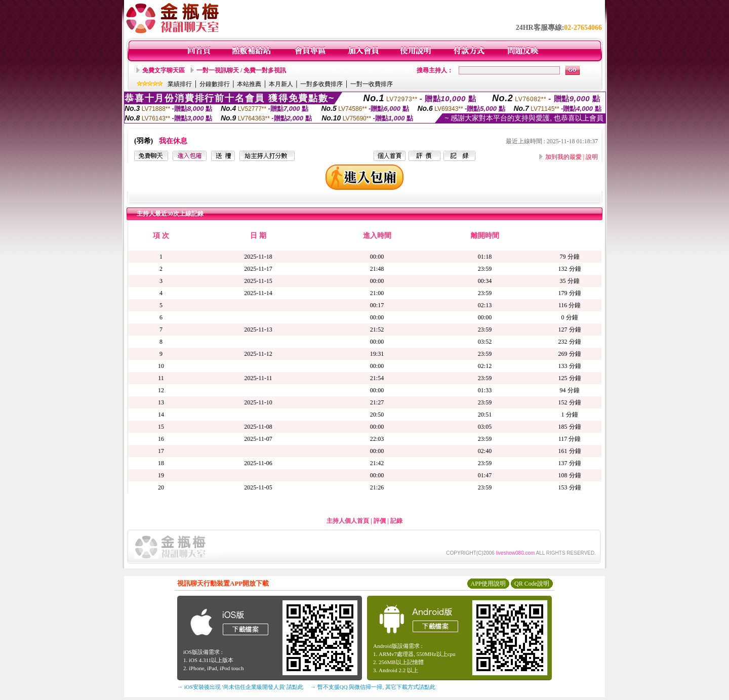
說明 (592, 157)
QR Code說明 (532, 584)
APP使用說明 (488, 584)
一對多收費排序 (321, 84)
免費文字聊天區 (164, 70)
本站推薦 (249, 84)
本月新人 (281, 84)
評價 (380, 521)
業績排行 (180, 84)
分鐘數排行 (215, 84)
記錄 (396, 521)
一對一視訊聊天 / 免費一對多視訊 (241, 70)
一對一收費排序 (372, 84)
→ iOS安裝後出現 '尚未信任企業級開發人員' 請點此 (240, 687)
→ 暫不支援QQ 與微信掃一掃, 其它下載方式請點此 (373, 687)
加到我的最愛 (563, 157)
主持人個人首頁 (348, 521)
